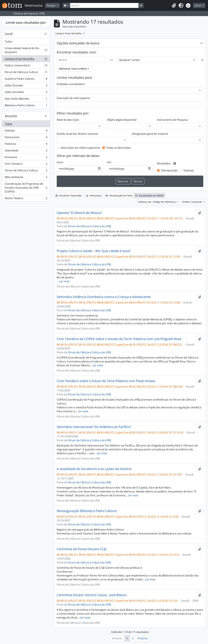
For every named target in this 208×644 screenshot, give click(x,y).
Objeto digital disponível (122, 120)
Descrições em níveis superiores (80, 148)
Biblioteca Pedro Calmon (26, 106)
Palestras (26, 145)
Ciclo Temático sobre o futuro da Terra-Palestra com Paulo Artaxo (106, 381)
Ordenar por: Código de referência (157, 202)
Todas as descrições (118, 148)
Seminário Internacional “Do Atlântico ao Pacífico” (94, 427)
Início (60, 162)
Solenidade (26, 151)
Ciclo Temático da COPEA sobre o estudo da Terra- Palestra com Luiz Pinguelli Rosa (119, 339)
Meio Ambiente (26, 178)
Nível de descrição (68, 120)
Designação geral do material (150, 134)
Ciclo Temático (26, 164)
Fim (109, 162)
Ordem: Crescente (192, 202)
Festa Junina (26, 138)
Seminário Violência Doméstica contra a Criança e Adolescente (104, 297)
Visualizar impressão (68, 195)
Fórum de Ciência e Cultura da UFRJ (89, 226)
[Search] (104, 5)
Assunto (11, 116)
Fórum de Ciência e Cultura (26, 73)
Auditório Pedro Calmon (26, 79)
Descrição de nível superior (73, 98)
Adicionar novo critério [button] (73, 69)
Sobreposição (169, 170)
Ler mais (65, 281)
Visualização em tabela (149, 195)
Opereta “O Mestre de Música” (79, 213)
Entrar (198, 5)
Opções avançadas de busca (78, 43)
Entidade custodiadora (71, 84)
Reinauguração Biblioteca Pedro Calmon (87, 511)
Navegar (52, 5)
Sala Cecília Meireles (26, 99)
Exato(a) (189, 170)
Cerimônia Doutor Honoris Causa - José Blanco (92, 595)
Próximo (143, 638)
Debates (26, 131)
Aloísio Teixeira (26, 199)
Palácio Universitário (26, 66)
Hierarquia (94, 195)
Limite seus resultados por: (26, 22)
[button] (174, 6)
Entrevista (26, 158)
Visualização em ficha (119, 195)
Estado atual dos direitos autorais (77, 134)
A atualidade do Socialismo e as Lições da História (94, 469)
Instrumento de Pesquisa (172, 120)
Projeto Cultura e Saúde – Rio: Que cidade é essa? (94, 251)
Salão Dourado (26, 86)
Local (9, 34)
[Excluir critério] (202, 60)
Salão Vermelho (26, 93)
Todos (9, 42)
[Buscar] (81, 60)
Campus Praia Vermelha (26, 59)
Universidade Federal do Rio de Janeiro (26, 50)
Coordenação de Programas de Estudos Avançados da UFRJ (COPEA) (26, 188)
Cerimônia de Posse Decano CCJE (82, 549)
